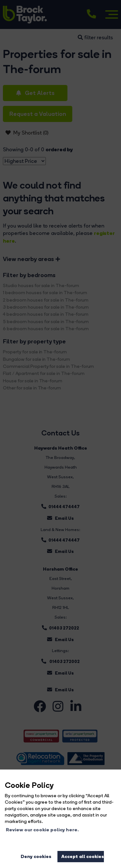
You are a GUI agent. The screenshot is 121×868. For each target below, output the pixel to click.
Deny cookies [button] (36, 856)
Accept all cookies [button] (83, 856)
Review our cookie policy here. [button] (42, 830)
